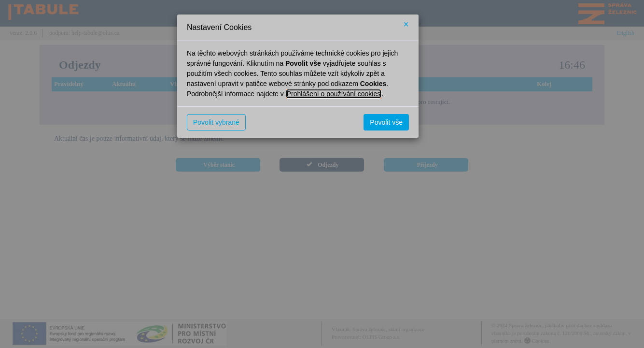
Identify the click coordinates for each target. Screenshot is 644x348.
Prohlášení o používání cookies (334, 94)
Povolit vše (386, 122)
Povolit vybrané (216, 122)
